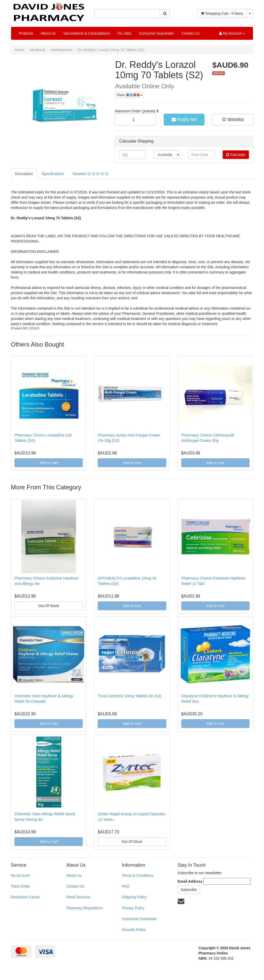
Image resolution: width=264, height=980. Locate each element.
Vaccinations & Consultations (87, 33)
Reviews (90, 174)
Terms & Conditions (138, 875)
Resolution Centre (25, 897)
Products (26, 33)
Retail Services (79, 897)
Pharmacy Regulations (85, 908)
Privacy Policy (133, 908)
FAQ (126, 886)
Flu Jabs (124, 33)
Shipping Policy (134, 897)
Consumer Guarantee (156, 33)
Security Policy (134, 930)
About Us (48, 33)
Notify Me (184, 120)
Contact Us (190, 33)
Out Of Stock (49, 606)
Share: (129, 95)
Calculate (236, 155)
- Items (222, 13)
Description (24, 174)
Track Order (20, 886)
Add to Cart (49, 463)
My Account (20, 875)
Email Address (190, 881)
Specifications (53, 174)
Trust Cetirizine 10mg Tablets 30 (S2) (130, 696)
